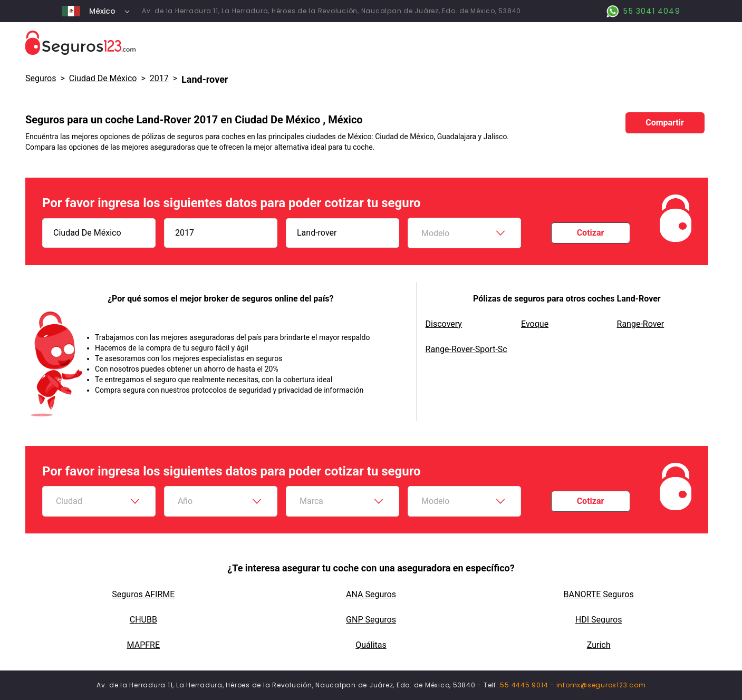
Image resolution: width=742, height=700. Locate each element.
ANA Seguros (371, 594)
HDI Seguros (599, 620)
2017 (159, 78)
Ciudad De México (103, 78)
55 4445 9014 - (528, 685)
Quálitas (371, 645)
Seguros (41, 78)
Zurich (599, 645)
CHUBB (143, 620)
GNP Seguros (371, 620)
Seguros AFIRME (143, 594)
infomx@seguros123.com (601, 685)
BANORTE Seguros (599, 594)
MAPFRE (143, 645)
